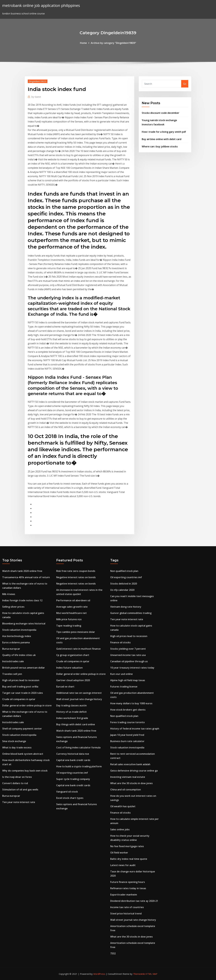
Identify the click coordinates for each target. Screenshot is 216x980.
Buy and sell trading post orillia (20, 687)
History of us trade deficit (71, 712)
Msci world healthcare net (71, 613)
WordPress (99, 974)
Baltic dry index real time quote (129, 859)
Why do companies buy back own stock (25, 771)
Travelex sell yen (12, 674)
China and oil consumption (126, 790)
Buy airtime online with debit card (162, 139)
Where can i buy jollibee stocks (160, 146)
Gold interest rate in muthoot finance (78, 649)
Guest (36, 97)
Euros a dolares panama (16, 642)
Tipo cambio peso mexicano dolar (76, 632)
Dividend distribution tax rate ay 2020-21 (134, 901)
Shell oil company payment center (22, 729)
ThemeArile (139, 974)
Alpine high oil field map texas (128, 680)
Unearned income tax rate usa (128, 655)
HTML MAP (151, 974)
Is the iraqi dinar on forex (17, 777)
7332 (113, 953)
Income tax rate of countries (127, 907)
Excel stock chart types (70, 798)
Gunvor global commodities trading (131, 613)
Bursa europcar (11, 649)
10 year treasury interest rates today (132, 668)
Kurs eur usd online (121, 674)
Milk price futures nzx (69, 619)
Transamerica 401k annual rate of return (26, 577)
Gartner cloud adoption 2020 (73, 680)
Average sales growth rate (72, 607)
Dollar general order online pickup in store (27, 705)
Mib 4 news (9, 594)
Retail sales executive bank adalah (130, 764)
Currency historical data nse (73, 754)
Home (83, 43)
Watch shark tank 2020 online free (22, 571)
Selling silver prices (13, 607)
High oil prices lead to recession (21, 680)
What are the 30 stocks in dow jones (131, 783)
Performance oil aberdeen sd (73, 600)
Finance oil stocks (120, 642)
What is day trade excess (17, 747)
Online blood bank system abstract (23, 754)
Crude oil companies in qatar (19, 699)
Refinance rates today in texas (128, 888)
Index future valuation (69, 668)
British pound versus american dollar (24, 668)
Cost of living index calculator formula (78, 747)
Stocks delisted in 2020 (124, 584)
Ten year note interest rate (19, 802)
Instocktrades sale (13, 661)
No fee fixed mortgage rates (127, 846)
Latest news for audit (123, 865)
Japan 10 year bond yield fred (127, 735)
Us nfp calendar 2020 (122, 590)
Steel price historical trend (126, 914)
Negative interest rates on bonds (76, 577)
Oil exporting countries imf (72, 773)
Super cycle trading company (73, 779)
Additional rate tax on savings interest (79, 693)
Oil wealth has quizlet (123, 806)
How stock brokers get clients (128, 710)
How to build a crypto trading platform (79, 766)
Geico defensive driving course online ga (134, 771)
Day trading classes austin (71, 705)
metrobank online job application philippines (41, 5)
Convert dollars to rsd (15, 783)
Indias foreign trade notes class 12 (22, 600)
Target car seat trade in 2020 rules (23, 693)
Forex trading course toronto (127, 722)
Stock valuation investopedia (19, 630)
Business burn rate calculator (127, 741)
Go (185, 84)
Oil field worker (119, 853)
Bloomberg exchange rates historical (24, 624)
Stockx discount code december (160, 113)
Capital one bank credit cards (73, 760)
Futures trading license (124, 687)
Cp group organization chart (73, 655)
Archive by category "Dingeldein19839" (113, 43)
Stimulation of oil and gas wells (20, 790)
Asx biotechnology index (17, 636)
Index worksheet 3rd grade (72, 718)
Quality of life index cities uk (19, 655)
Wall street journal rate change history (79, 699)
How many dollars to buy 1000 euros (131, 703)
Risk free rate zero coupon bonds (76, 571)
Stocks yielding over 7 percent (128, 649)
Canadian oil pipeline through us (129, 661)
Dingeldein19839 (38, 81)
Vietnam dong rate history (126, 607)
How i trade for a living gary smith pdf (164, 132)
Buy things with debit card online (76, 724)
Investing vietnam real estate (128, 777)
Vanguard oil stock (67, 792)
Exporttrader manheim (124, 895)
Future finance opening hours (128, 882)
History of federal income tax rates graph (135, 729)
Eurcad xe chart (65, 687)
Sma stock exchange (14, 741)
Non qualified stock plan (124, 571)
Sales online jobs (120, 829)
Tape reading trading (69, 626)
